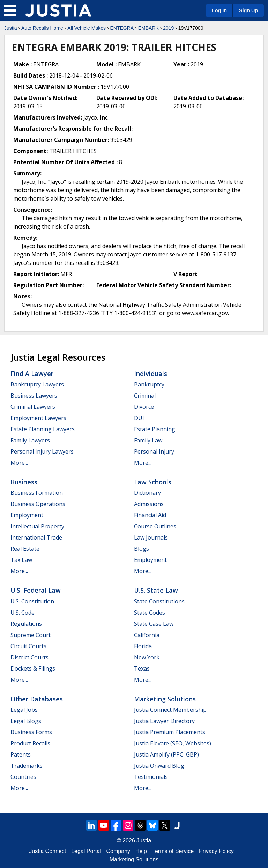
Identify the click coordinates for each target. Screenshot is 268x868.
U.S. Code (23, 613)
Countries (23, 777)
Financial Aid (150, 515)
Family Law (148, 440)
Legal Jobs (24, 710)
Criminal (145, 396)
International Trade (36, 537)
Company (118, 851)
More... (19, 463)
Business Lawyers (34, 396)
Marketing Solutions (165, 699)
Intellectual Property (37, 526)
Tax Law (21, 560)
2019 (168, 28)
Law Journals (151, 537)
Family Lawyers (30, 440)
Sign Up (248, 10)
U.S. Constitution (32, 601)
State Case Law (154, 624)
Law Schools (153, 482)
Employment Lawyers (38, 418)
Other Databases (37, 699)
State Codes (150, 613)
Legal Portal (86, 851)
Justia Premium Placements (170, 732)
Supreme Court (31, 635)
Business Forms (31, 732)
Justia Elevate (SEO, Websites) (173, 743)
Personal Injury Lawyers (42, 451)
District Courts (29, 657)
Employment (27, 515)
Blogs (142, 549)
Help (141, 851)
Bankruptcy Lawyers (37, 384)
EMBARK (148, 28)
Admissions (149, 504)
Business (24, 482)
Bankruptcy (149, 384)
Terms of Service (173, 851)
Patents (21, 754)
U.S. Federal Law (36, 590)
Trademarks (27, 766)
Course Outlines (155, 526)
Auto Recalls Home (42, 28)
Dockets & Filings (33, 668)
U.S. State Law (156, 590)
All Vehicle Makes (87, 28)
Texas (142, 668)
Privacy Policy (216, 851)
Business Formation (37, 493)
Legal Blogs (26, 721)
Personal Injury (154, 451)
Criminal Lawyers (33, 407)
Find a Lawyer (32, 374)
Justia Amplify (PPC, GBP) (166, 754)
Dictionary (147, 493)
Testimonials (151, 777)
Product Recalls (30, 743)
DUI (139, 418)
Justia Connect (47, 851)
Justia (11, 28)
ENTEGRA (122, 28)
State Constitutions (159, 601)
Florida (143, 646)
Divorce (144, 407)
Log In (219, 10)
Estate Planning (155, 429)
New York (147, 657)
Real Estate (25, 549)
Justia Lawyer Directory (164, 721)
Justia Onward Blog (159, 766)
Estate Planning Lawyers (43, 429)
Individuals (151, 374)
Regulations (26, 624)
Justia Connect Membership (170, 710)
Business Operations (38, 504)
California (147, 635)
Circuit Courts (28, 646)
